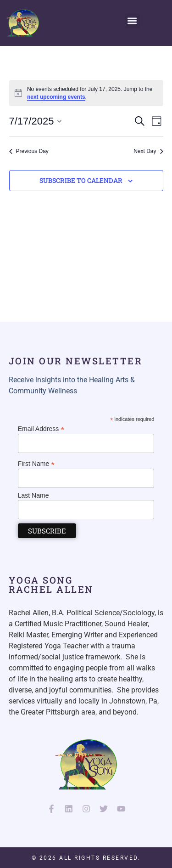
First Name (36, 463)
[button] (132, 21)
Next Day (148, 151)
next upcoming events (56, 97)
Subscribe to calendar (81, 180)
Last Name (33, 495)
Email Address (41, 428)
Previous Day (29, 151)
